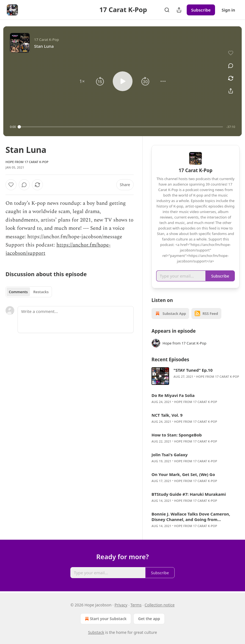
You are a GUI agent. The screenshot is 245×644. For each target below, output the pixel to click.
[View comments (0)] (231, 66)
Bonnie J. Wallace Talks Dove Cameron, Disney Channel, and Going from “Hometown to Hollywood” (191, 517)
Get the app (149, 619)
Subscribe (201, 10)
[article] (196, 376)
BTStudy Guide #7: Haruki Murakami (189, 494)
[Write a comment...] (76, 320)
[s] (160, 376)
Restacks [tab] (41, 292)
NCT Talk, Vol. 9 (167, 415)
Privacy (121, 605)
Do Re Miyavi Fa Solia (173, 395)
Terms (136, 605)
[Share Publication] (179, 10)
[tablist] (29, 292)
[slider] (121, 127)
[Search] (167, 10)
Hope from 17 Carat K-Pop (27, 162)
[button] (82, 81)
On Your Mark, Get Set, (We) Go (183, 474)
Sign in (228, 10)
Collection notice (160, 605)
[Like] (11, 185)
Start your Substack (105, 619)
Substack (96, 632)
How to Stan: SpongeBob (177, 435)
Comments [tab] (18, 292)
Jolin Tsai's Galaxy (170, 455)
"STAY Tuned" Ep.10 (193, 370)
